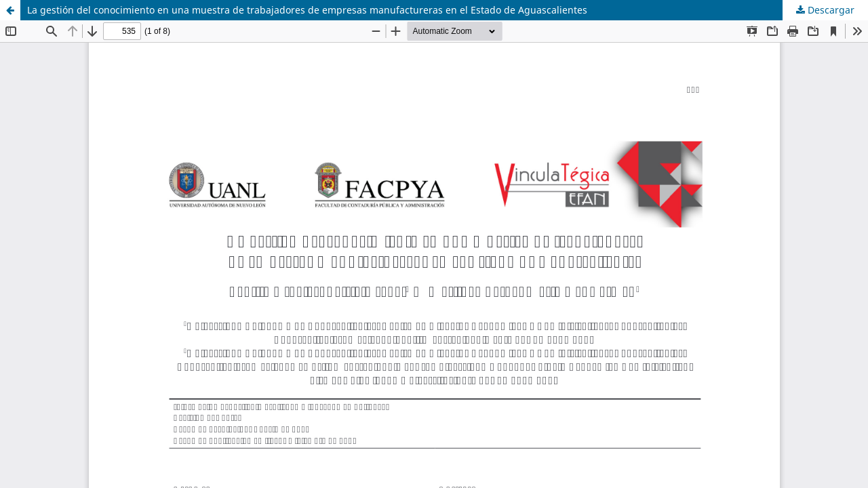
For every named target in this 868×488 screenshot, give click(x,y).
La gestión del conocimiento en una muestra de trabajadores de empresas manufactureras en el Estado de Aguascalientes (307, 10)
